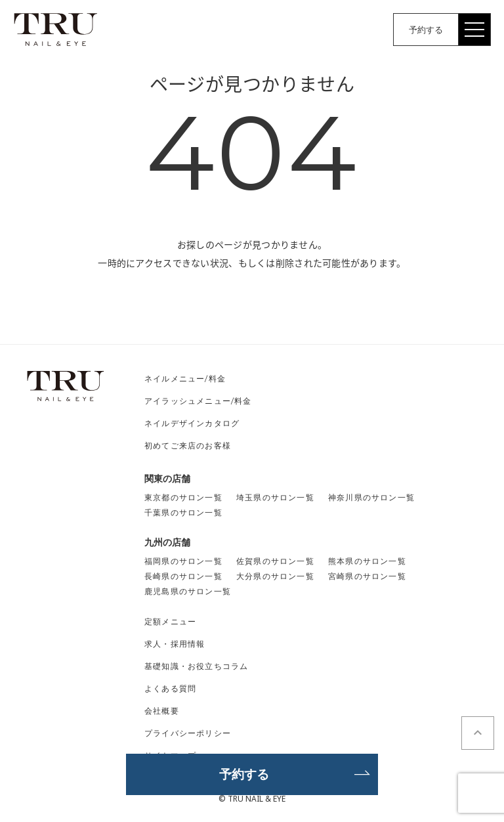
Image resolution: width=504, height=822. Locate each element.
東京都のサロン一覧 (183, 497)
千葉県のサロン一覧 (183, 512)
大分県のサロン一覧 (275, 576)
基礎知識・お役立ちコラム (196, 666)
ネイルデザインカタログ (192, 423)
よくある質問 (170, 688)
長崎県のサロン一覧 (183, 576)
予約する (426, 30)
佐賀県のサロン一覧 (275, 561)
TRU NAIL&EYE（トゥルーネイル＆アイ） (56, 30)
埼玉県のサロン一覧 (275, 497)
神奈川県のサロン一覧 (371, 497)
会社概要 (162, 711)
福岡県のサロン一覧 (183, 561)
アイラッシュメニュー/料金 (198, 401)
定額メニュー (170, 621)
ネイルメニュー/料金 (185, 379)
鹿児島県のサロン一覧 (188, 591)
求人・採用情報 (175, 644)
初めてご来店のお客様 (188, 445)
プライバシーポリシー (188, 733)
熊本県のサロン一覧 (367, 561)
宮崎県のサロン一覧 (367, 576)
